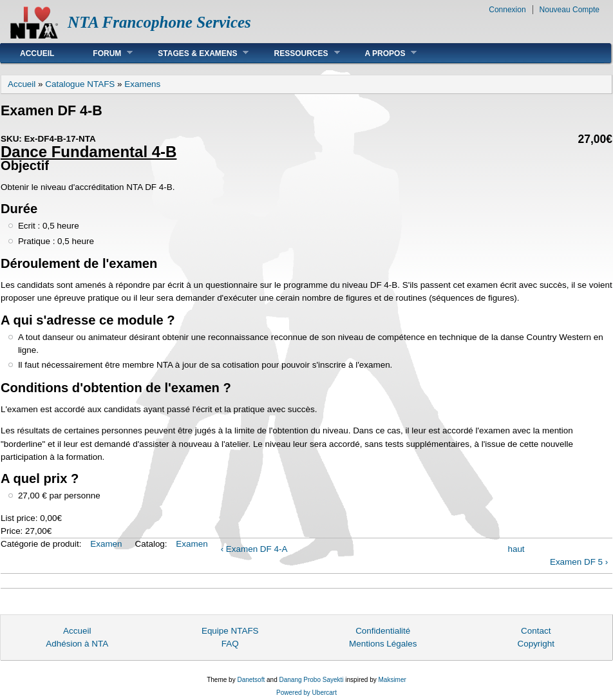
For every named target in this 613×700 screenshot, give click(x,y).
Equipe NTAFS (230, 631)
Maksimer (392, 680)
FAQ (230, 644)
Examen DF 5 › (579, 562)
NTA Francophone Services (159, 22)
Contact (536, 631)
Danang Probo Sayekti (311, 680)
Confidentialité (383, 631)
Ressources (297, 53)
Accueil (37, 53)
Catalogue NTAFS (80, 84)
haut (516, 549)
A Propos (382, 53)
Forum (103, 53)
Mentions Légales (383, 644)
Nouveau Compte (570, 10)
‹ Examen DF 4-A (254, 549)
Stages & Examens (193, 53)
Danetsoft (251, 680)
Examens (142, 84)
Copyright (536, 644)
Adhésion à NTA (77, 644)
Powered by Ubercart (306, 693)
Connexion (507, 10)
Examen (106, 544)
